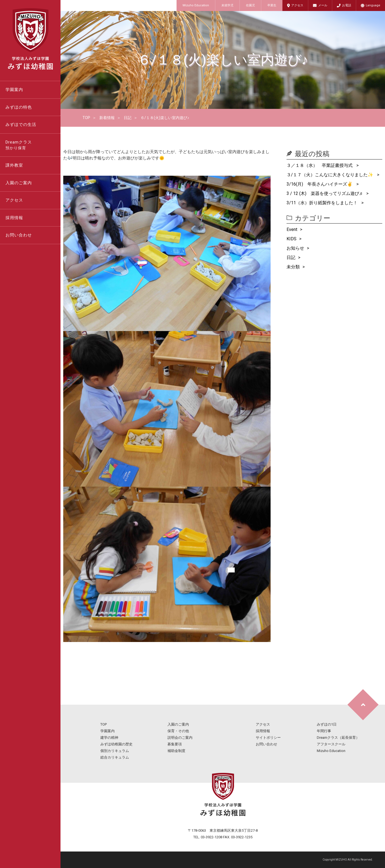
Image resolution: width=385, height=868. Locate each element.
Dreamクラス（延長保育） (338, 738)
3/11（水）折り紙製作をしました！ (323, 203)
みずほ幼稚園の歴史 (116, 744)
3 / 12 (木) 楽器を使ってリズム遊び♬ (325, 193)
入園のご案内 (19, 183)
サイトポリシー (268, 738)
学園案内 (14, 90)
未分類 (293, 267)
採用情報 (14, 218)
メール (323, 5)
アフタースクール (331, 744)
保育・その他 (178, 731)
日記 (128, 118)
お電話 (347, 5)
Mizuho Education (196, 5)
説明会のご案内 (180, 738)
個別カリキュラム (115, 751)
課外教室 (14, 165)
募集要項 (175, 744)
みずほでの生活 (21, 125)
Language (373, 5)
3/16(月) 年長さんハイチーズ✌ (320, 184)
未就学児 (227, 5)
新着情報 (107, 118)
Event (292, 229)
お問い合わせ (19, 235)
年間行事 (324, 731)
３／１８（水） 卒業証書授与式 (320, 165)
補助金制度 (176, 751)
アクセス (297, 5)
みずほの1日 (327, 724)
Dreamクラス (33, 145)
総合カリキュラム (115, 757)
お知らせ (295, 248)
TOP (86, 118)
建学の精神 (109, 738)
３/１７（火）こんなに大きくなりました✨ (330, 175)
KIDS (291, 239)
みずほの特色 (19, 107)
